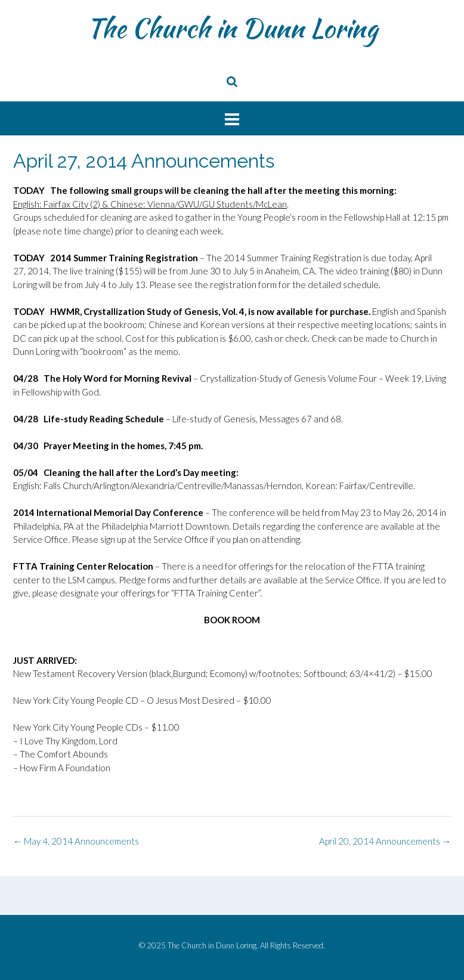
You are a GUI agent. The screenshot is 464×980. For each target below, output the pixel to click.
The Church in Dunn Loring (232, 28)
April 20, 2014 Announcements (385, 841)
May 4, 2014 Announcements (76, 841)
